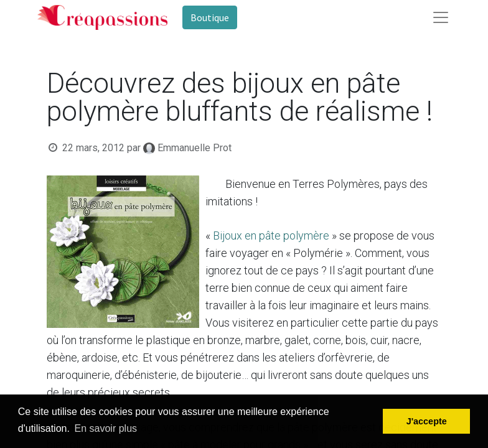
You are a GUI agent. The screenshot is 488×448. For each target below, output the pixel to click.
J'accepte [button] (427, 421)
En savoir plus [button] (106, 428)
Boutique (210, 17)
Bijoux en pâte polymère (271, 236)
